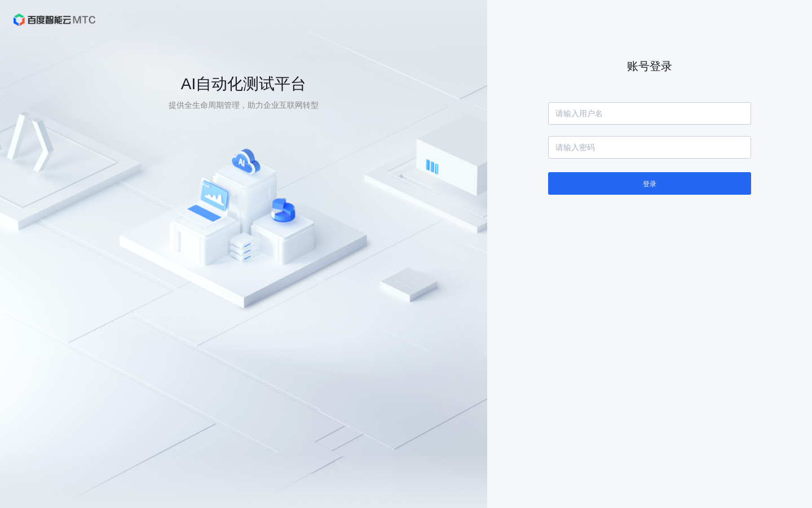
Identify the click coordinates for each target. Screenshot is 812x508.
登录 (650, 184)
